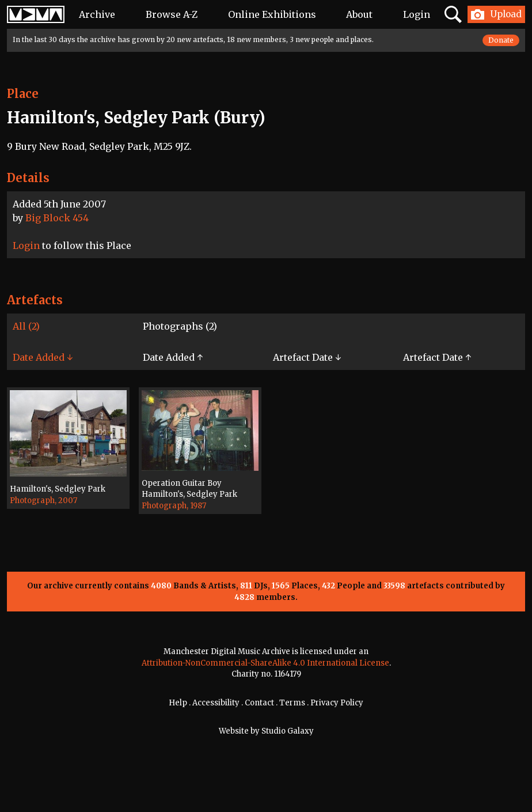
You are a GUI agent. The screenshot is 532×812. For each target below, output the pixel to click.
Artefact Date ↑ (437, 357)
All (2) (26, 326)
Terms (292, 703)
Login (417, 14)
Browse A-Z (172, 14)
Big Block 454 (57, 218)
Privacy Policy (337, 703)
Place (23, 94)
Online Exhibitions (272, 14)
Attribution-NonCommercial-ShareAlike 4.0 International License (265, 663)
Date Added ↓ (43, 357)
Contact (259, 703)
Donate (501, 40)
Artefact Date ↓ (307, 357)
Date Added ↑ (173, 357)
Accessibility (216, 703)
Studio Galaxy (288, 731)
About (359, 14)
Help (178, 703)
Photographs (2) (180, 326)
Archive (97, 14)
